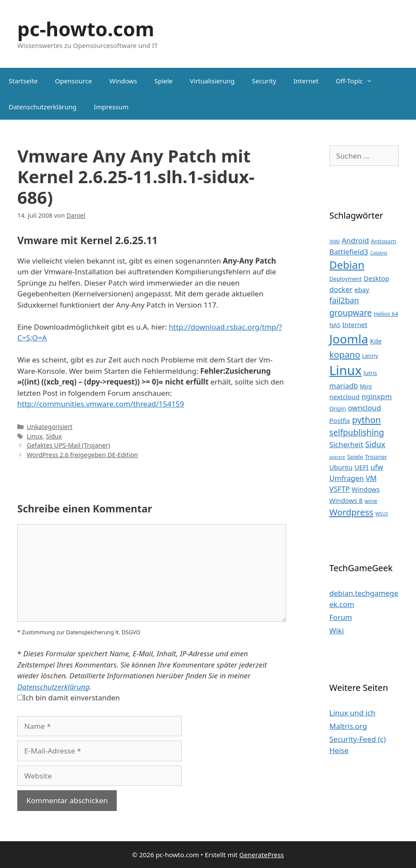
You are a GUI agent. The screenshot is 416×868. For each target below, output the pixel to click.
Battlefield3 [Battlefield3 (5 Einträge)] (349, 252)
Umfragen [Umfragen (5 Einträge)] (347, 478)
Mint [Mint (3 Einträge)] (366, 386)
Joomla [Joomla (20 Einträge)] (349, 339)
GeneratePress (261, 855)
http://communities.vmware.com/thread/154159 (101, 404)
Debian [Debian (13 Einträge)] (347, 265)
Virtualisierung (212, 81)
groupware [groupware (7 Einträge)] (351, 313)
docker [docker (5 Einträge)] (341, 289)
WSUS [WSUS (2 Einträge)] (382, 514)
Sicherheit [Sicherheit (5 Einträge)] (346, 444)
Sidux (54, 436)
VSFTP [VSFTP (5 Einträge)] (340, 489)
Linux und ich (353, 713)
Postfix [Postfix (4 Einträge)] (340, 420)
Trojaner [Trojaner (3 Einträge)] (376, 457)
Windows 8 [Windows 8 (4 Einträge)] (346, 500)
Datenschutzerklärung (43, 107)
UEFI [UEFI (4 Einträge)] (362, 467)
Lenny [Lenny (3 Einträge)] (370, 356)
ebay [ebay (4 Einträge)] (362, 289)
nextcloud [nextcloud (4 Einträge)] (345, 397)
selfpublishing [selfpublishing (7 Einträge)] (357, 432)
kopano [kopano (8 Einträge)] (345, 354)
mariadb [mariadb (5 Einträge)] (344, 386)
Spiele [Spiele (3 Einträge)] (355, 457)
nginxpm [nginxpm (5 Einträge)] (377, 396)
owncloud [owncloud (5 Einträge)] (364, 408)
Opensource (74, 81)
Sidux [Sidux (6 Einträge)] (375, 444)
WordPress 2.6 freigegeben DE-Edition (82, 455)
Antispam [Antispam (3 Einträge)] (383, 241)
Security (264, 81)
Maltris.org (348, 726)
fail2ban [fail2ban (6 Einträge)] (344, 300)
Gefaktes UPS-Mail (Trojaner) (69, 445)
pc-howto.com (86, 29)
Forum (341, 617)
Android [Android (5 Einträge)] (355, 240)
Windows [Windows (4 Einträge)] (366, 489)
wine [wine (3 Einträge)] (371, 501)
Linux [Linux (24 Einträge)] (346, 370)
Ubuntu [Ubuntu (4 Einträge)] (341, 467)
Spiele (163, 81)
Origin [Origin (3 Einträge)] (338, 408)
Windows (123, 81)
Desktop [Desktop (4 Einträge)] (376, 278)
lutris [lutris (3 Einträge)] (370, 373)
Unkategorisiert (50, 427)
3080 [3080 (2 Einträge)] (335, 242)
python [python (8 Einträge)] (366, 420)
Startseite (23, 81)
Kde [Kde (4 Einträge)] (376, 341)
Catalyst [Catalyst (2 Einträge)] (379, 253)
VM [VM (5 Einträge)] (371, 478)
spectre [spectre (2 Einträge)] (338, 457)
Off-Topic (358, 81)
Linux (35, 436)
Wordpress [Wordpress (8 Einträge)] (352, 512)
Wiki (337, 631)
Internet (306, 81)
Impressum (111, 107)
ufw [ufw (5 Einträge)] (377, 467)
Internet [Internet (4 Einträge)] (355, 324)
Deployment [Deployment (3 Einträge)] (346, 279)
